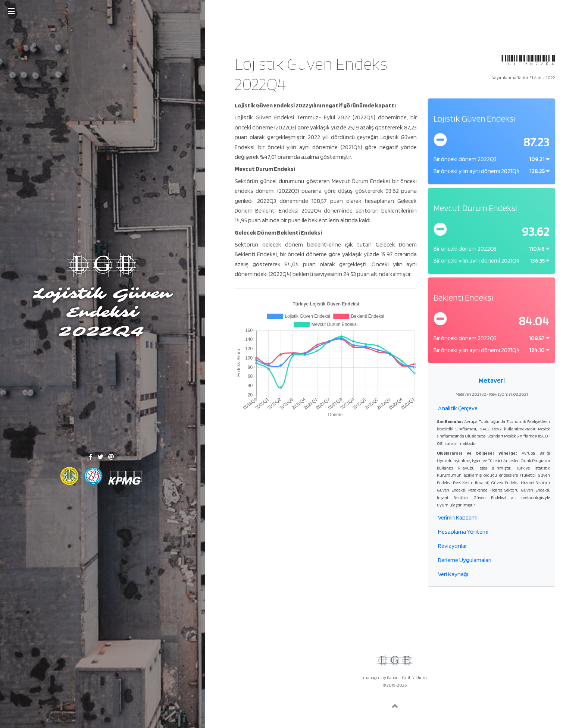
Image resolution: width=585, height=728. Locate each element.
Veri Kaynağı (453, 574)
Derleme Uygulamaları (465, 560)
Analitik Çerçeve (458, 408)
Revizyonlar (453, 546)
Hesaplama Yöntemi (463, 532)
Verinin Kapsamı (458, 517)
